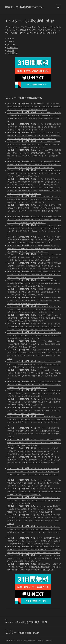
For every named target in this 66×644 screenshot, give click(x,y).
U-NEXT (11, 39)
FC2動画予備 (13, 53)
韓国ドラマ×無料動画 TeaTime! (24, 7)
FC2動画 (11, 50)
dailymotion (13, 47)
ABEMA (11, 41)
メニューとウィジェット (58, 9)
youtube (11, 44)
